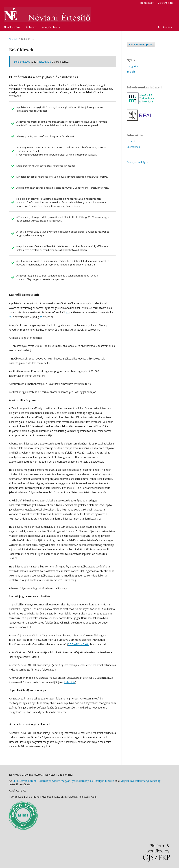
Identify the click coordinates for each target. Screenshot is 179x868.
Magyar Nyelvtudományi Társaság (140, 781)
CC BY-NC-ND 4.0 (78, 644)
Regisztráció (147, 3)
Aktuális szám (12, 27)
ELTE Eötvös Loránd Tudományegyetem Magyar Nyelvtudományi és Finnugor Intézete (63, 781)
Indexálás (70, 682)
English (131, 72)
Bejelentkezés (166, 3)
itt (68, 312)
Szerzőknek (133, 147)
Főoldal (13, 39)
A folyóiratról (50, 27)
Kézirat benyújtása (141, 44)
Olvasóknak (133, 141)
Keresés (167, 27)
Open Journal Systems (140, 162)
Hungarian (133, 66)
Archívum (31, 27)
